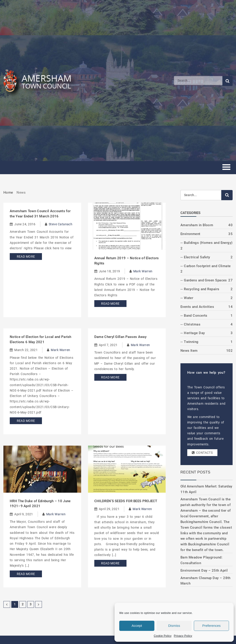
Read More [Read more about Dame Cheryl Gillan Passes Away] (109, 377)
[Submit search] (227, 81)
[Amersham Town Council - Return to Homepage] (40, 81)
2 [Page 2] (23, 604)
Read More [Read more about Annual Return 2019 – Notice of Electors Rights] (109, 304)
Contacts (202, 453)
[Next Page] (39, 604)
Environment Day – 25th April (204, 570)
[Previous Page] (7, 604)
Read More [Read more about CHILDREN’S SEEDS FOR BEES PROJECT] (109, 563)
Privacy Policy (183, 636)
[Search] (198, 81)
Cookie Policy (163, 636)
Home (8, 192)
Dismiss (174, 626)
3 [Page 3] (31, 604)
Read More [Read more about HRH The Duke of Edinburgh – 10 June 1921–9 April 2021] (24, 574)
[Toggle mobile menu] (226, 168)
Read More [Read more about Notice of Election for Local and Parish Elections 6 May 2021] (24, 421)
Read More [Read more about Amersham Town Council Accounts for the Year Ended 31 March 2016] (24, 257)
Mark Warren (143, 271)
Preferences (211, 626)
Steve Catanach (61, 224)
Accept (137, 626)
